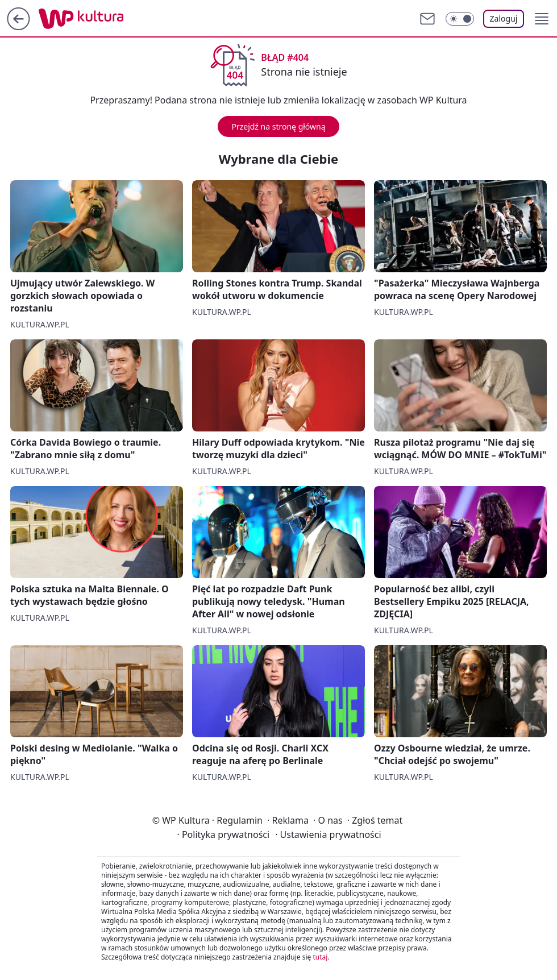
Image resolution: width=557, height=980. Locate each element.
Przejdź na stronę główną (278, 126)
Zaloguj (504, 18)
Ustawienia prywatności (328, 834)
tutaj (320, 957)
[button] (542, 19)
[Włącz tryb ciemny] (460, 19)
